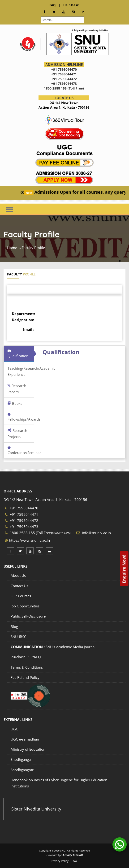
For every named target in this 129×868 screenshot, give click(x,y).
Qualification (18, 354)
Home (12, 248)
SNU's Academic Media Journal (53, 647)
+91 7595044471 (21, 514)
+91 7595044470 (21, 508)
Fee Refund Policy (25, 677)
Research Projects (17, 434)
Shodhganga (21, 759)
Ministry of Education (28, 749)
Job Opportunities (25, 606)
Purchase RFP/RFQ (26, 657)
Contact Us (19, 586)
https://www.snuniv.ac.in (29, 540)
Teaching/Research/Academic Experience (21, 371)
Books (15, 403)
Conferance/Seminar (21, 450)
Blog (14, 626)
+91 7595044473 (21, 527)
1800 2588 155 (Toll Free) (28, 533)
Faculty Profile (33, 248)
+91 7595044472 (21, 520)
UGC (14, 729)
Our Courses (21, 596)
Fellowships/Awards (21, 417)
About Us (18, 575)
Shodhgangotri (23, 770)
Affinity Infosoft (73, 855)
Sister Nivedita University (36, 809)
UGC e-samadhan (25, 739)
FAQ (74, 861)
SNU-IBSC (18, 637)
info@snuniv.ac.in (96, 533)
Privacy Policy (60, 861)
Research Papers (17, 389)
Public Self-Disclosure (28, 616)
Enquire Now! (124, 569)
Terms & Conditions (27, 667)
